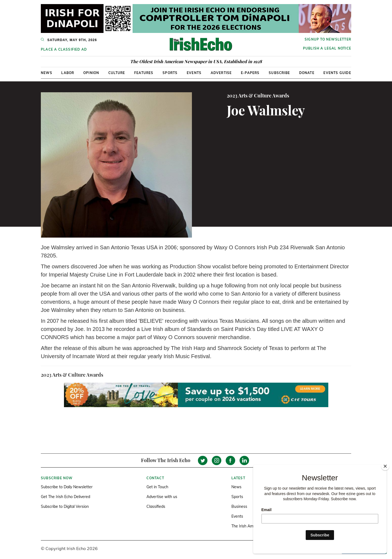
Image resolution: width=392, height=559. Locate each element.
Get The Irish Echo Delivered (65, 497)
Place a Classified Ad (64, 49)
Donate (307, 73)
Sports (170, 73)
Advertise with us (162, 497)
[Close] (385, 466)
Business (239, 506)
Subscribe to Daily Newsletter (67, 487)
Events (194, 73)
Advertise (221, 73)
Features (144, 73)
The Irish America (247, 526)
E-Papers (250, 73)
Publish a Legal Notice (327, 48)
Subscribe (279, 73)
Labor (68, 73)
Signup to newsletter (328, 39)
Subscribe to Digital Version (65, 506)
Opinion (91, 73)
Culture (117, 73)
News (47, 73)
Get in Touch (157, 487)
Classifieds (156, 506)
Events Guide (337, 73)
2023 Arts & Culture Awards (258, 96)
